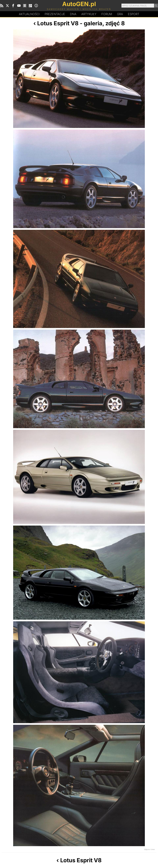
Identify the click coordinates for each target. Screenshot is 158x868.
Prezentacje (55, 14)
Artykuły (89, 14)
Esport (134, 14)
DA (73, 14)
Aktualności (29, 14)
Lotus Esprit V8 (58, 23)
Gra (120, 14)
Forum (107, 14)
